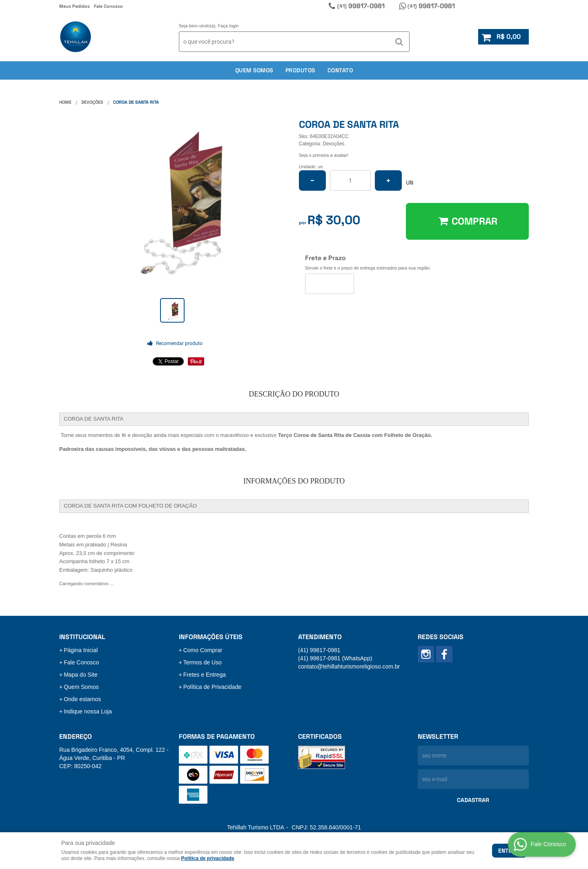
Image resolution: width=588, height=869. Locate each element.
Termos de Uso (203, 662)
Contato (340, 70)
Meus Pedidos (75, 6)
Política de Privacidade (212, 687)
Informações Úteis (211, 637)
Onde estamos (82, 699)
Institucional (82, 637)
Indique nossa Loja (88, 711)
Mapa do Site (81, 675)
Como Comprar (203, 650)
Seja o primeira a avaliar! (324, 155)
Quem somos (254, 70)
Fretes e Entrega (205, 675)
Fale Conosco (108, 6)
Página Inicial (81, 650)
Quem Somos (81, 687)
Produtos (300, 70)
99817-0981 (361, 6)
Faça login (228, 26)
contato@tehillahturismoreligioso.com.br (349, 666)
